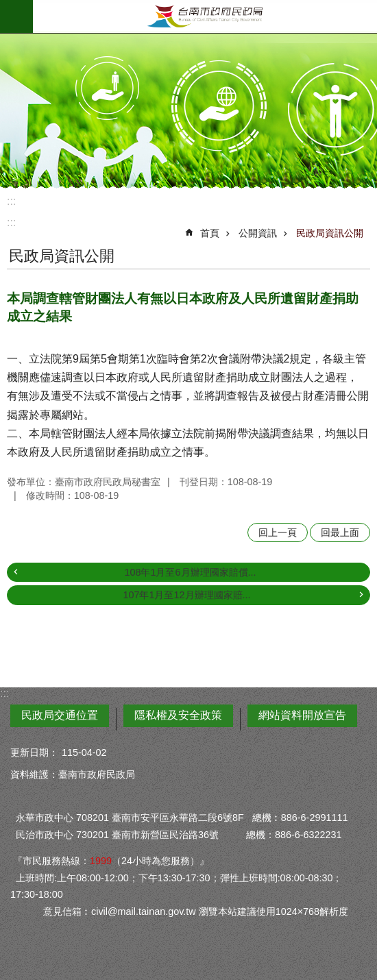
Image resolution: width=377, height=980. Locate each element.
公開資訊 (258, 233)
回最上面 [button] (340, 532)
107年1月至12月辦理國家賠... (186, 595)
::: (11, 201)
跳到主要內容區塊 (7, 7)
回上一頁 (278, 532)
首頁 (210, 233)
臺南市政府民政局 (205, 16)
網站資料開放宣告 (302, 715)
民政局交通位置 (60, 715)
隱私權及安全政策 (178, 715)
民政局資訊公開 (330, 233)
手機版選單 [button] (16, 16)
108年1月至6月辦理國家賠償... (190, 572)
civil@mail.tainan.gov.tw (144, 911)
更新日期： (34, 752)
